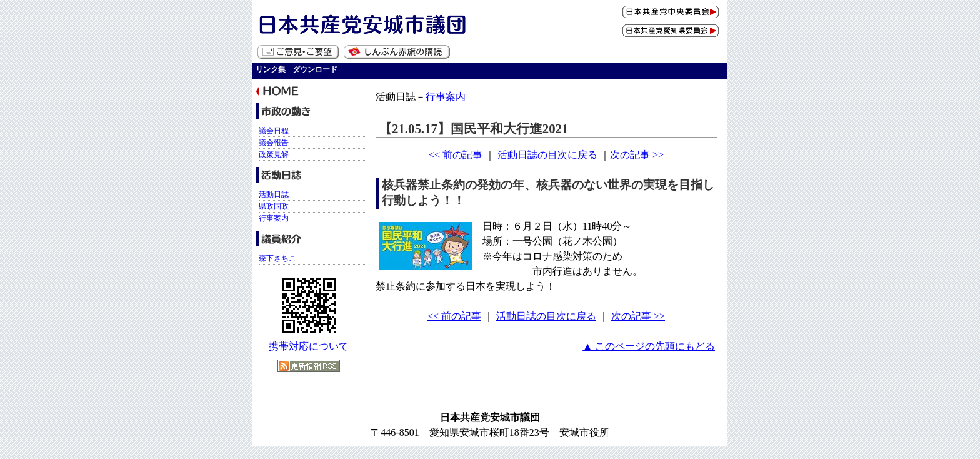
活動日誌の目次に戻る (547, 155)
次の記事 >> (637, 155)
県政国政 (274, 206)
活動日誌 (274, 194)
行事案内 (446, 97)
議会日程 (274, 131)
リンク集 (271, 69)
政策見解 (274, 154)
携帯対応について (309, 346)
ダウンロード (315, 69)
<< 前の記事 (456, 155)
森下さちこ (277, 258)
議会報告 (274, 143)
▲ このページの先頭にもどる (649, 346)
